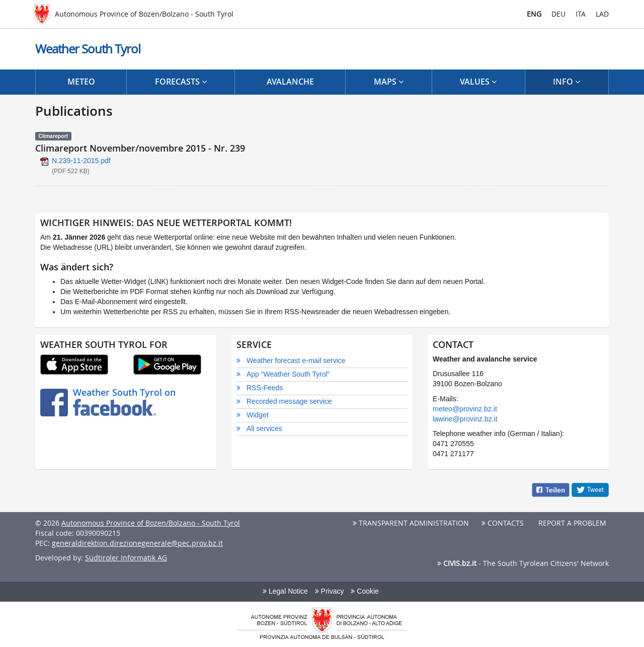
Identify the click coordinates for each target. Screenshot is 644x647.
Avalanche (290, 82)
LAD (602, 14)
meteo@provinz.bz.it (465, 409)
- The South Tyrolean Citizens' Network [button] (523, 563)
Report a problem (571, 523)
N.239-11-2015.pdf (81, 161)
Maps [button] (389, 82)
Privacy (330, 591)
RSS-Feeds (265, 388)
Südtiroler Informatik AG (126, 558)
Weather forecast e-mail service (296, 361)
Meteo (81, 82)
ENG (534, 14)
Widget (258, 415)
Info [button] (567, 82)
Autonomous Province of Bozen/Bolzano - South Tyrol (151, 523)
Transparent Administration (411, 523)
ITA (581, 14)
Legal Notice (285, 591)
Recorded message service (289, 401)
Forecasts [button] (181, 82)
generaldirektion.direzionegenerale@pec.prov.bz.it (137, 543)
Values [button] (478, 82)
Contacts (503, 523)
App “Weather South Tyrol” (288, 374)
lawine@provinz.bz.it (465, 419)
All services (264, 428)
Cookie (365, 591)
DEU (558, 14)
